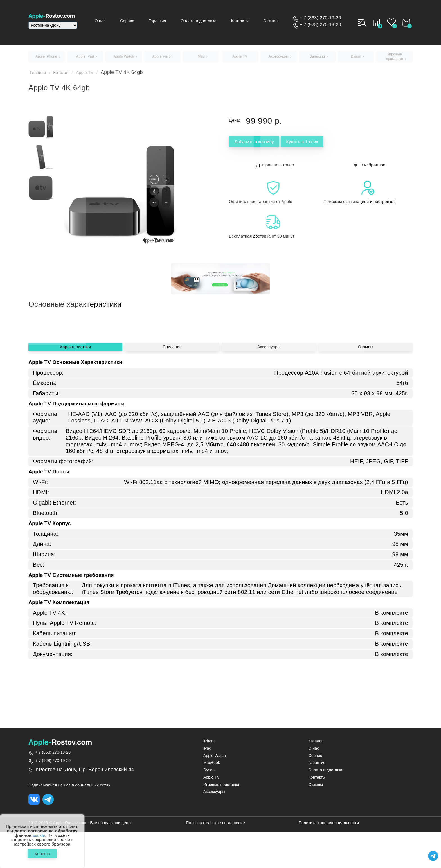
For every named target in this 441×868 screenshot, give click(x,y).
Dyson (209, 772)
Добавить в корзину (263, 144)
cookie (39, 833)
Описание (172, 414)
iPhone (210, 743)
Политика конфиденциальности (329, 826)
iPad (207, 751)
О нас (116, 21)
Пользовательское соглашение (215, 826)
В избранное (370, 167)
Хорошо (42, 852)
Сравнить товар (275, 167)
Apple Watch (215, 758)
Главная (40, 75)
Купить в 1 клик (328, 144)
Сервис (141, 21)
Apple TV (93, 75)
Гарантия (168, 21)
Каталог (66, 75)
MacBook (212, 765)
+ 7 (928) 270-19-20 (320, 25)
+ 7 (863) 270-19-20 (320, 18)
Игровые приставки (221, 787)
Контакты (245, 21)
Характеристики (75, 414)
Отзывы (274, 21)
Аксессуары (269, 414)
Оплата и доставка (207, 21)
